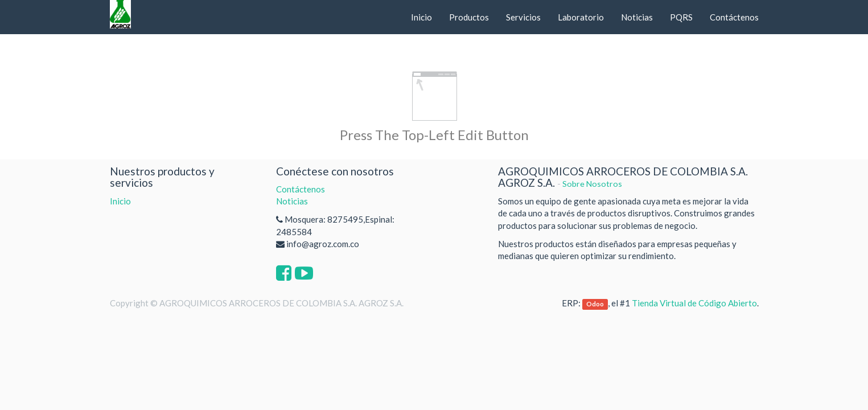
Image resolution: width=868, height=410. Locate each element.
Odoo (595, 304)
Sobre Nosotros (592, 184)
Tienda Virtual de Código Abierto (694, 303)
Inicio (120, 201)
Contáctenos (301, 189)
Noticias (292, 201)
